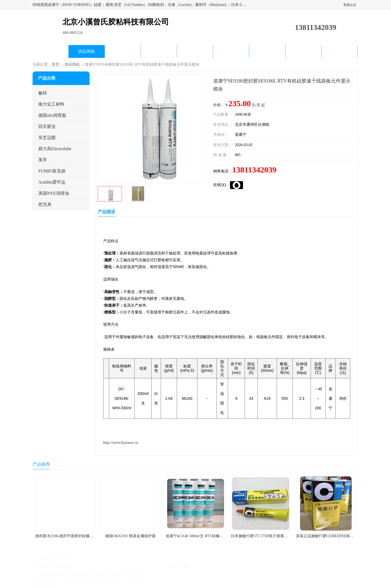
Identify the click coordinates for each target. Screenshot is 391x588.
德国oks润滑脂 (52, 115)
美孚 (43, 160)
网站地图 (122, 584)
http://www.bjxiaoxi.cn (121, 443)
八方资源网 (68, 584)
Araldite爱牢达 (52, 182)
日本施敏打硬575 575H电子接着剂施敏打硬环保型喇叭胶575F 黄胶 (286, 536)
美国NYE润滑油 (54, 193)
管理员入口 (104, 584)
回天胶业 (47, 126)
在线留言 (303, 51)
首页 (55, 65)
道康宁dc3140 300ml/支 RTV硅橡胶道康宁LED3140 (208, 536)
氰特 (43, 93)
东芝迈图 (47, 138)
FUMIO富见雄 (52, 171)
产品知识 (231, 51)
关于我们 (159, 51)
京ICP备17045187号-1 (94, 566)
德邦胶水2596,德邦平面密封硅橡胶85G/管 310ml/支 (78, 536)
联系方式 (339, 51)
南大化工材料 (51, 104)
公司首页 (51, 51)
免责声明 (86, 584)
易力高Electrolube (55, 149)
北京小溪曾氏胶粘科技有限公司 (139, 566)
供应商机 (87, 51)
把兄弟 (45, 204)
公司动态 (195, 51)
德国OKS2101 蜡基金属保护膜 (130, 536)
